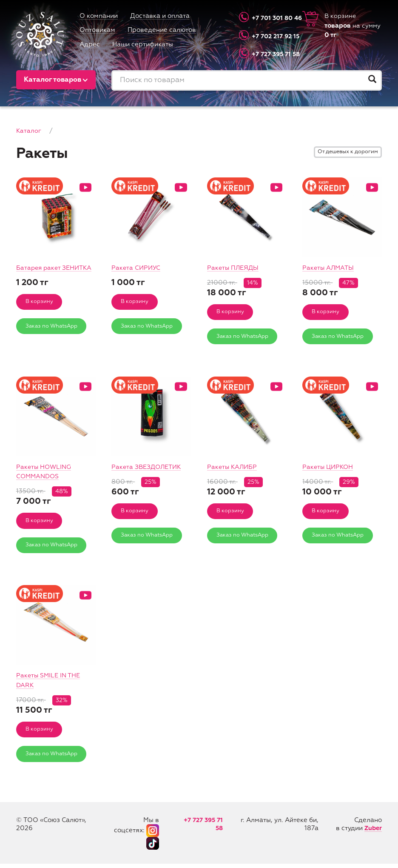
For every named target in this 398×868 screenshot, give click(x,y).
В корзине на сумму (353, 26)
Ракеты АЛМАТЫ (329, 268)
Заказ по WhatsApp (53, 337)
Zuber (372, 832)
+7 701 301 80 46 (269, 18)
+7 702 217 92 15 (269, 36)
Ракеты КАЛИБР (233, 468)
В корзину (40, 312)
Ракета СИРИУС (137, 268)
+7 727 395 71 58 (269, 54)
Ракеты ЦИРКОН (329, 468)
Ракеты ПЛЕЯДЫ (234, 268)
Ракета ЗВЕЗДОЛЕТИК (148, 468)
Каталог (29, 131)
